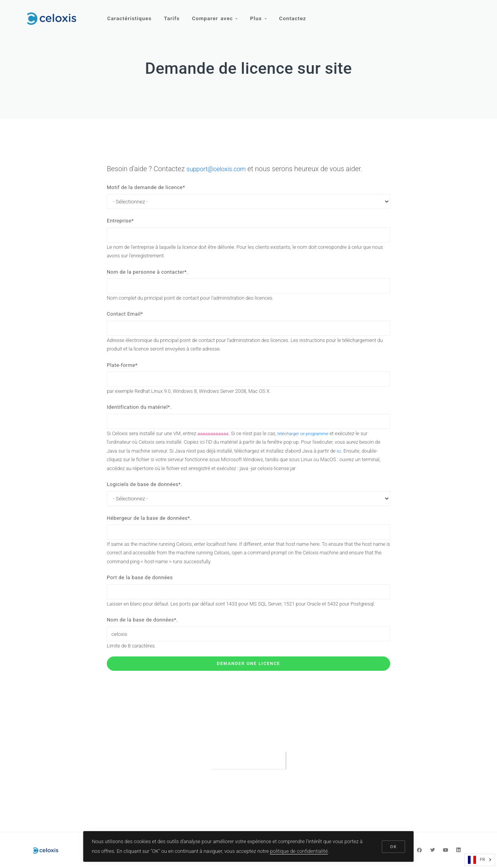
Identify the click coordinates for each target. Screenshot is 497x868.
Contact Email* (125, 319)
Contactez (297, 15)
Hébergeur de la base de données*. (149, 529)
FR (476, 860)
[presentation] (248, 775)
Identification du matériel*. (139, 415)
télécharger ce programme (306, 442)
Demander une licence (249, 679)
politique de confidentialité (300, 850)
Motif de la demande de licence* (146, 187)
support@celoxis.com (220, 169)
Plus (262, 15)
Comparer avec (217, 15)
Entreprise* (120, 222)
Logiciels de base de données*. (145, 494)
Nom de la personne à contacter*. (148, 275)
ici (339, 460)
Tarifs (173, 15)
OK (393, 846)
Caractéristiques (130, 15)
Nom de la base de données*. (142, 633)
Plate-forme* (122, 371)
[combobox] (480, 860)
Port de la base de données (140, 590)
